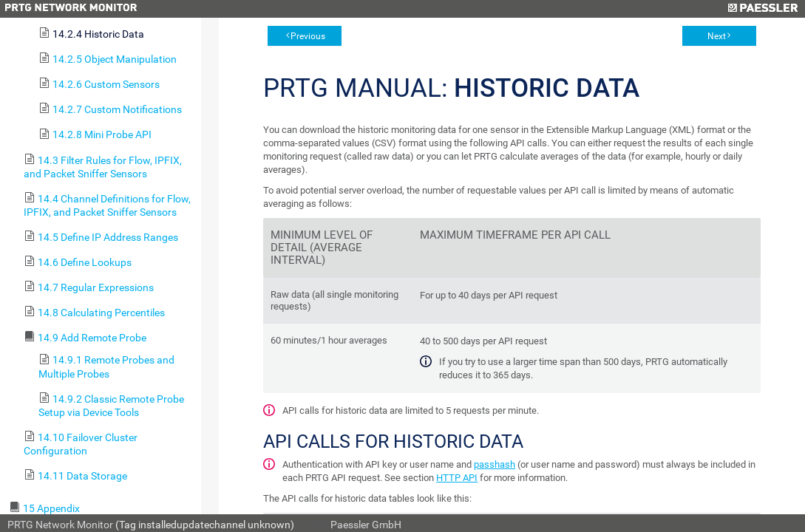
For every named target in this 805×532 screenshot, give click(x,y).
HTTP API (457, 478)
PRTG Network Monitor (60, 525)
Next (717, 36)
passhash (495, 464)
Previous (308, 36)
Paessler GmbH (366, 525)
